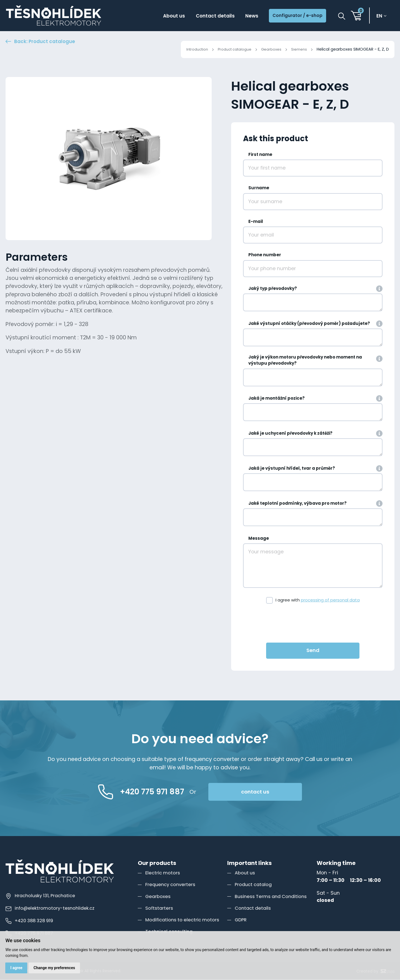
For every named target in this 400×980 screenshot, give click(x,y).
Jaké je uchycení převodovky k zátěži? (290, 434)
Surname (259, 189)
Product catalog (255, 885)
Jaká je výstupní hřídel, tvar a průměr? (292, 469)
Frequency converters (172, 885)
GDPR (241, 920)
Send (313, 651)
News (244, 16)
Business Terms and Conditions (273, 897)
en (381, 16)
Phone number (265, 256)
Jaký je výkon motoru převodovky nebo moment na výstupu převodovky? (305, 361)
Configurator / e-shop (294, 16)
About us (161, 16)
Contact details (205, 16)
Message (259, 539)
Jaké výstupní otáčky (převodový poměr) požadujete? (309, 324)
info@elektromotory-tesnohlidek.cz (52, 909)
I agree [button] (17, 967)
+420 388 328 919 (31, 921)
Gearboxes (269, 49)
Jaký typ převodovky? (273, 289)
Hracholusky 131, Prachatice (42, 896)
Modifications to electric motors (184, 920)
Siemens (298, 49)
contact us (273, 793)
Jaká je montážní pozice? (277, 399)
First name (260, 155)
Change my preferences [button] (56, 967)
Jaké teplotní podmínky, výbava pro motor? (297, 504)
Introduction (188, 49)
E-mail (256, 222)
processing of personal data (330, 601)
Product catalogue (229, 49)
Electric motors (164, 873)
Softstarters (160, 908)
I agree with (318, 601)
